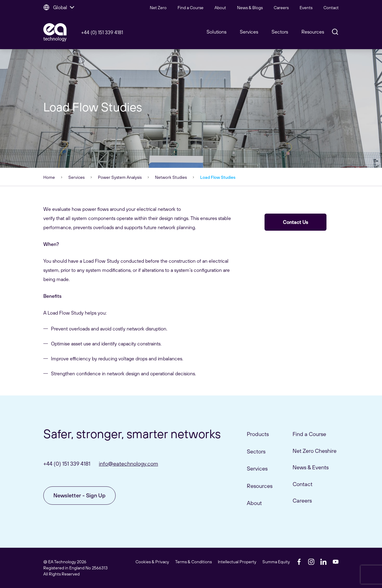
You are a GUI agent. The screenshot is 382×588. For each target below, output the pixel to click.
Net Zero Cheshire (315, 451)
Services (76, 177)
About (220, 8)
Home (49, 177)
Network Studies (171, 177)
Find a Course (191, 8)
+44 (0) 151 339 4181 (102, 32)
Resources (313, 32)
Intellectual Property (237, 562)
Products (258, 434)
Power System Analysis (120, 177)
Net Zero (158, 8)
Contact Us (296, 222)
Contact (331, 8)
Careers (281, 8)
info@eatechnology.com (128, 464)
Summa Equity (276, 562)
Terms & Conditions (193, 562)
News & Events (311, 467)
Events (306, 8)
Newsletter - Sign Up (79, 495)
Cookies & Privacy (152, 562)
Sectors (280, 32)
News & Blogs (250, 8)
